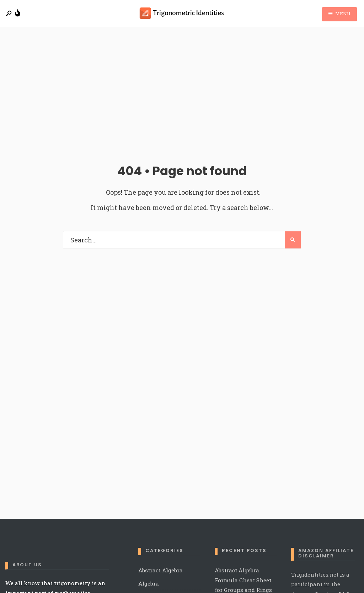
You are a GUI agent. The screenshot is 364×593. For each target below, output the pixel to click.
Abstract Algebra (160, 570)
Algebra (149, 583)
